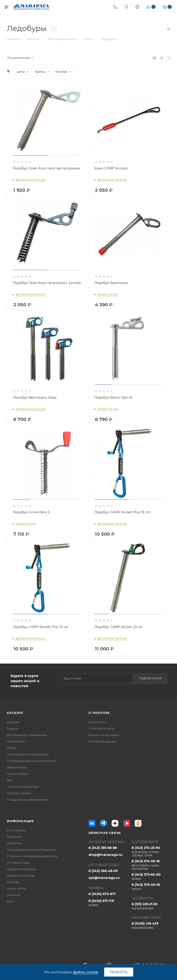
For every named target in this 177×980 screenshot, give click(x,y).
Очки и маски (18, 774)
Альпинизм (16, 741)
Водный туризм (19, 793)
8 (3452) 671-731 (108, 903)
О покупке (99, 713)
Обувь (12, 748)
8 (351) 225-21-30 (151, 906)
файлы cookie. (86, 972)
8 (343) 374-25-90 (151, 851)
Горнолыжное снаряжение (28, 754)
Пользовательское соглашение (31, 850)
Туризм (13, 728)
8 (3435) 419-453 (151, 926)
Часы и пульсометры (23, 787)
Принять (119, 972)
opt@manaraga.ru (104, 878)
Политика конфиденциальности (32, 856)
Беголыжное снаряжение (27, 735)
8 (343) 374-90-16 (151, 865)
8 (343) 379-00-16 (151, 887)
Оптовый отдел (19, 863)
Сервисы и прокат (21, 875)
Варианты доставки (104, 735)
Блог (10, 901)
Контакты (14, 843)
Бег (10, 780)
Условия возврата (102, 741)
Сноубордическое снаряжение (31, 761)
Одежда (13, 722)
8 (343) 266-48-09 (103, 871)
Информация (20, 821)
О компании (17, 830)
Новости (13, 895)
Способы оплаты (101, 728)
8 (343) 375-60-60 (151, 877)
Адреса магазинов (21, 869)
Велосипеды (17, 767)
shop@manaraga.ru (105, 855)
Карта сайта (16, 888)
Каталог (15, 713)
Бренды (13, 882)
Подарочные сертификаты (28, 800)
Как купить (97, 722)
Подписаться (150, 678)
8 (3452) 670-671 (102, 894)
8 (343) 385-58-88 (103, 848)
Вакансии (15, 837)
